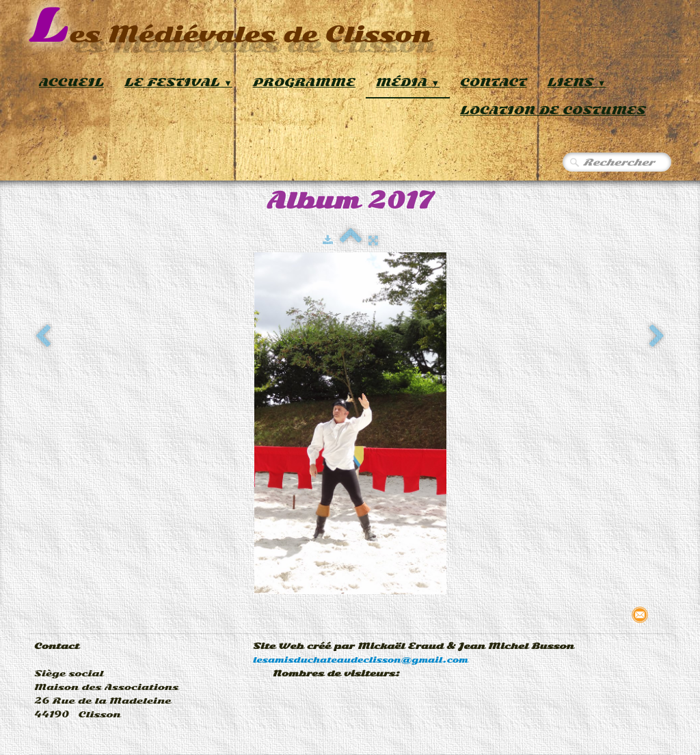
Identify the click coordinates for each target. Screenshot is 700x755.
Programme (304, 82)
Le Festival (178, 82)
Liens (577, 82)
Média (408, 82)
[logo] (230, 27)
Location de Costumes (553, 110)
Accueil (71, 82)
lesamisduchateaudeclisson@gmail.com (361, 660)
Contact (494, 82)
